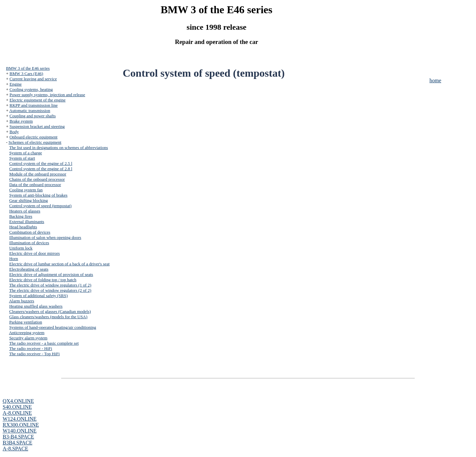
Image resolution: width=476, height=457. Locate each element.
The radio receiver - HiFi (31, 348)
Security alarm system (28, 338)
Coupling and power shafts (33, 116)
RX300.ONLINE (21, 425)
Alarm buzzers (21, 301)
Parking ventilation (26, 322)
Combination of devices (30, 232)
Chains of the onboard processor (37, 179)
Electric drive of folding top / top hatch (43, 280)
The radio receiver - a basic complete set (44, 343)
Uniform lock (21, 248)
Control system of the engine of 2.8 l (41, 169)
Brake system (21, 121)
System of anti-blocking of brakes (38, 195)
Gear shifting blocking (29, 200)
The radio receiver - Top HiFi (35, 354)
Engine (16, 84)
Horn (14, 259)
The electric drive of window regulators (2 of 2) (50, 290)
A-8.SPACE (15, 449)
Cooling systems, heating (31, 89)
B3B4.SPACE (18, 443)
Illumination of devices (29, 243)
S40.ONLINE (17, 407)
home (435, 80)
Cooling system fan (26, 190)
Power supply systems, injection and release (47, 95)
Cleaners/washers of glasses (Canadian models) (50, 311)
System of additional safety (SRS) (39, 296)
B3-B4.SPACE (18, 437)
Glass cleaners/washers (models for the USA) (48, 317)
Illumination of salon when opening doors (45, 237)
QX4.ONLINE (18, 401)
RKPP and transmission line (34, 105)
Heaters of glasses (25, 211)
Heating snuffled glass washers (36, 306)
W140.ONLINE (20, 431)
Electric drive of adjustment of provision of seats (51, 274)
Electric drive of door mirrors (35, 253)
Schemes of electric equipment (35, 142)
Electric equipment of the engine (38, 100)
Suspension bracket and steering (37, 126)
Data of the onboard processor (35, 185)
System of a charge (26, 153)
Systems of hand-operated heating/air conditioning (53, 327)
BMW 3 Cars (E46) (26, 74)
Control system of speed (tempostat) (40, 206)
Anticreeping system (27, 333)
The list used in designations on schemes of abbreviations (59, 148)
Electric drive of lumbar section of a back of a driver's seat (59, 264)
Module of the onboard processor (38, 174)
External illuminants (27, 222)
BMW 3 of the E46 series (28, 68)
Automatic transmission (30, 111)
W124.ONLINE (20, 419)
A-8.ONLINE (17, 413)
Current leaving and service (33, 79)
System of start (22, 158)
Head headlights (23, 227)
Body (14, 132)
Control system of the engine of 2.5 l (41, 163)
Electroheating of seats (29, 269)
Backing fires (21, 216)
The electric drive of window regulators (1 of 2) (50, 285)
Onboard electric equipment (34, 137)
